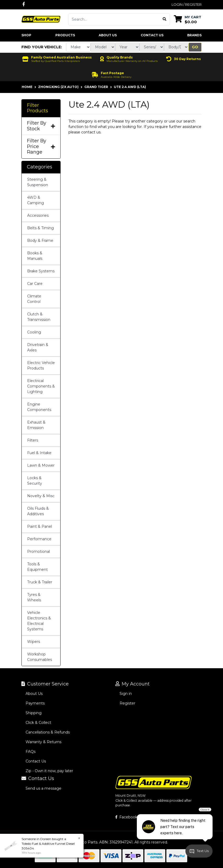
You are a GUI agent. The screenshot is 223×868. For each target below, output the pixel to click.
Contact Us (152, 35)
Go (195, 47)
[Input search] (114, 19)
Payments (35, 703)
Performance (39, 539)
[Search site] (165, 19)
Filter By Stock (41, 126)
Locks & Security (35, 481)
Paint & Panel (40, 526)
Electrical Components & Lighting (41, 386)
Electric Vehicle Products (41, 365)
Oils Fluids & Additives (38, 511)
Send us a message (43, 788)
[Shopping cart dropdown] (188, 19)
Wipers (34, 642)
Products (65, 35)
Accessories (38, 215)
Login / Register (187, 4)
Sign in (126, 694)
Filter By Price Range (41, 146)
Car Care (35, 284)
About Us (108, 35)
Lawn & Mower (41, 465)
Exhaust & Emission (36, 425)
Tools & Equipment (37, 567)
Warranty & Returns (43, 742)
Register (127, 703)
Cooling (34, 332)
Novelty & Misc (41, 496)
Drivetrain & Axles (38, 347)
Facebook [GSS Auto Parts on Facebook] (126, 817)
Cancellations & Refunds (48, 732)
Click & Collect (38, 723)
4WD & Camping (36, 200)
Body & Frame (40, 241)
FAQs (31, 752)
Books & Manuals (35, 256)
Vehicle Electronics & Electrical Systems (39, 621)
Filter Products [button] (37, 108)
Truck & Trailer (40, 582)
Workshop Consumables (40, 657)
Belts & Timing (40, 228)
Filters (33, 440)
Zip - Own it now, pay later (49, 771)
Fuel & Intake (39, 453)
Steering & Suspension (38, 182)
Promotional (39, 552)
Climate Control (34, 299)
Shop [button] (26, 35)
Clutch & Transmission (39, 317)
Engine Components (39, 407)
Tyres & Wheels (34, 597)
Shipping (34, 713)
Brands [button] (194, 35)
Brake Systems (41, 271)
